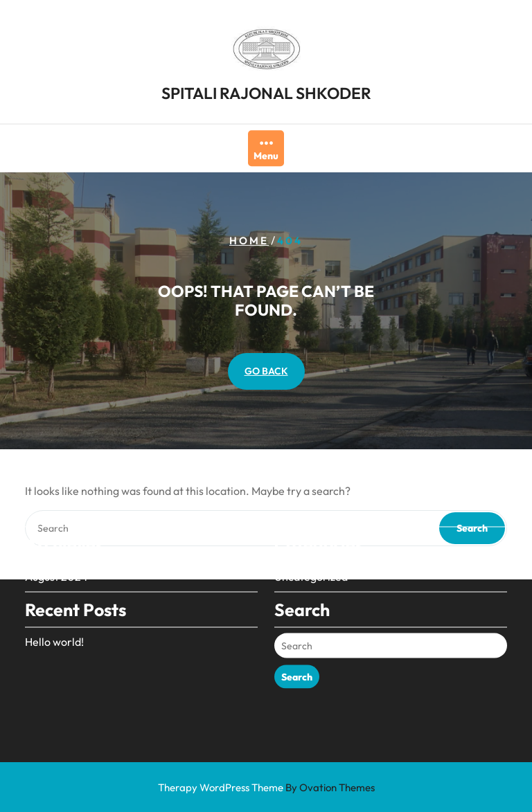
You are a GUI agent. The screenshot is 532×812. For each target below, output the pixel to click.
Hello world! (54, 626)
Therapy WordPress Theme (266, 787)
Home (249, 241)
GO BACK (266, 371)
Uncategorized (311, 561)
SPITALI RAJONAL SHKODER (266, 92)
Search (297, 661)
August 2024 (56, 561)
